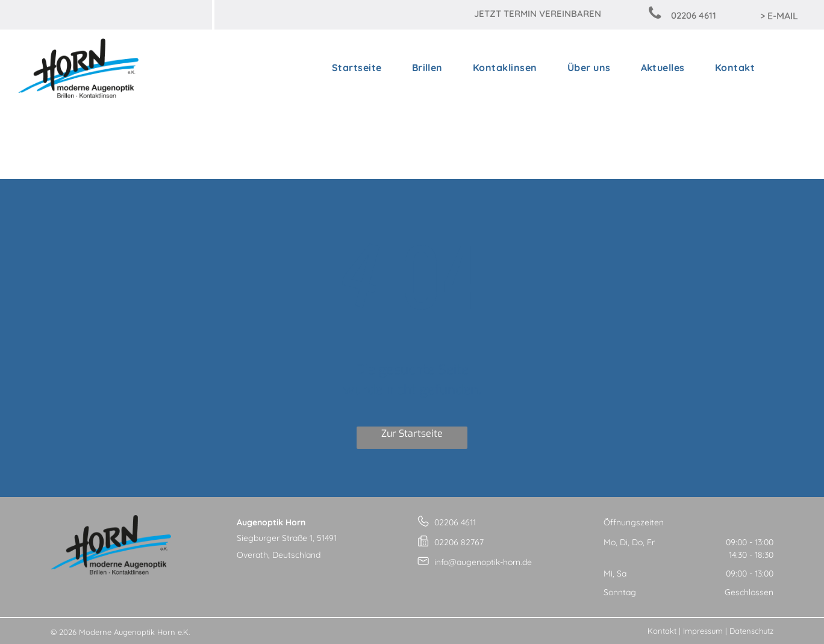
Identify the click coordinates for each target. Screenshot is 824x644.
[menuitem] (357, 67)
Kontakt (662, 631)
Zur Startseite (412, 433)
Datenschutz (751, 631)
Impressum (703, 631)
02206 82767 (459, 542)
